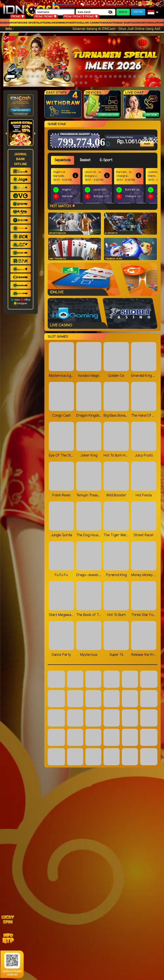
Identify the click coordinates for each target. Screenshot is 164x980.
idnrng (61, 23)
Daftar (138, 12)
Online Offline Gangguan (21, 301)
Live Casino (92, 23)
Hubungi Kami (113, 4)
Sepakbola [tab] (63, 160)
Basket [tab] (85, 160)
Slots (41, 23)
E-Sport (31, 23)
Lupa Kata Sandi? (140, 4)
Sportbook (18, 23)
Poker (70, 23)
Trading (136, 23)
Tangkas (106, 23)
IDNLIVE (50, 23)
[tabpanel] (104, 186)
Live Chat (89, 4)
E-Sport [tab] (106, 160)
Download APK (64, 4)
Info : (10, 29)
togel (79, 23)
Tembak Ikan (121, 23)
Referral (148, 23)
